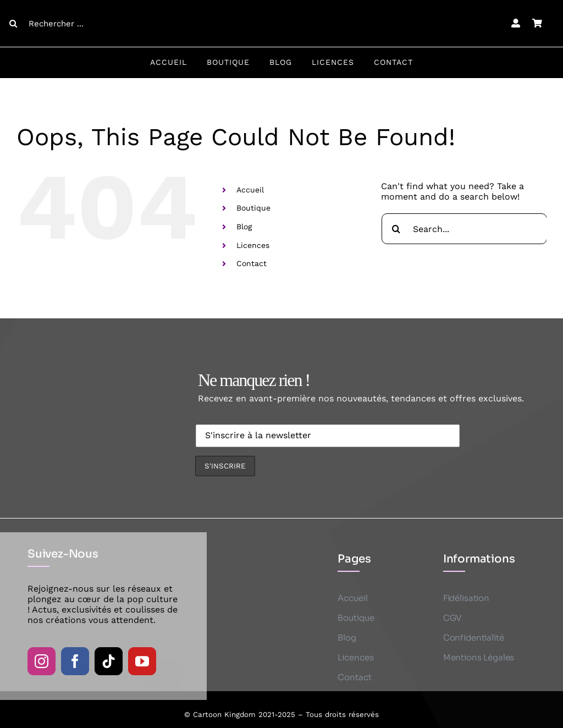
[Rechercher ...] (71, 24)
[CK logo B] (281, 7)
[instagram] (42, 661)
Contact (252, 263)
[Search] (13, 24)
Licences (253, 245)
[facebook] (75, 661)
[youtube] (142, 661)
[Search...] (464, 229)
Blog (244, 227)
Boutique (253, 208)
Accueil (250, 190)
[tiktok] (109, 661)
